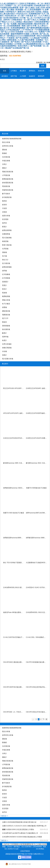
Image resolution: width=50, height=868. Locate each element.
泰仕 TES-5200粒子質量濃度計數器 (14, 563)
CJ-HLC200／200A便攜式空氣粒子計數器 (36, 637)
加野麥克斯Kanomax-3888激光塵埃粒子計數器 (36, 538)
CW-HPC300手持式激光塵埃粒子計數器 (14, 687)
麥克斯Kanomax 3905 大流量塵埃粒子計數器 (14, 463)
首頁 (5, 71)
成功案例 (5, 76)
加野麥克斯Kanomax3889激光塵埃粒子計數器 (14, 538)
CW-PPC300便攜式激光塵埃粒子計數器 (36, 662)
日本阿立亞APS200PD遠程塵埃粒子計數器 (36, 413)
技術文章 (41, 71)
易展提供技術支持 (12, 854)
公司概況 (14, 71)
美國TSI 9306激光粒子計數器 (36, 488)
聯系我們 (41, 76)
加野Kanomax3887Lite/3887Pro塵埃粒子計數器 (36, 513)
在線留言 (32, 76)
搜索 (43, 66)
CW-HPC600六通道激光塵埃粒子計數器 (14, 662)
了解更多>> (4, 816)
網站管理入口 (39, 854)
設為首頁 (39, 62)
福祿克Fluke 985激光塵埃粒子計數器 (14, 612)
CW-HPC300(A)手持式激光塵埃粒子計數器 (36, 712)
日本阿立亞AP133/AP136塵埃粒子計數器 (36, 438)
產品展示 (23, 71)
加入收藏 (47, 62)
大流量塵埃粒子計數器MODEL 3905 (36, 563)
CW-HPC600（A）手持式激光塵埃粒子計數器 (14, 712)
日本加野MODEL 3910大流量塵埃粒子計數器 (36, 612)
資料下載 (14, 76)
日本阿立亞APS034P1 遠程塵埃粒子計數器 (36, 388)
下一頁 (45, 719)
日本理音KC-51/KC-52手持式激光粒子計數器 (36, 587)
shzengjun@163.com (27, 849)
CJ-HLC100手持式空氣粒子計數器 (14, 637)
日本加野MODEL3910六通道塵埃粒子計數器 (14, 587)
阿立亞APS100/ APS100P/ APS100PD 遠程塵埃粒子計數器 (14, 388)
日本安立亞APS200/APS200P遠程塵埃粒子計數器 (14, 438)
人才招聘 (23, 76)
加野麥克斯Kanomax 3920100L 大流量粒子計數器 (14, 488)
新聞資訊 (32, 71)
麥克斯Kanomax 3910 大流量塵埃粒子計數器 (36, 463)
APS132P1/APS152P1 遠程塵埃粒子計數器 (14, 413)
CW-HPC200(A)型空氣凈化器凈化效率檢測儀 (36, 687)
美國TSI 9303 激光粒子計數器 (14, 513)
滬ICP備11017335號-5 (26, 854)
